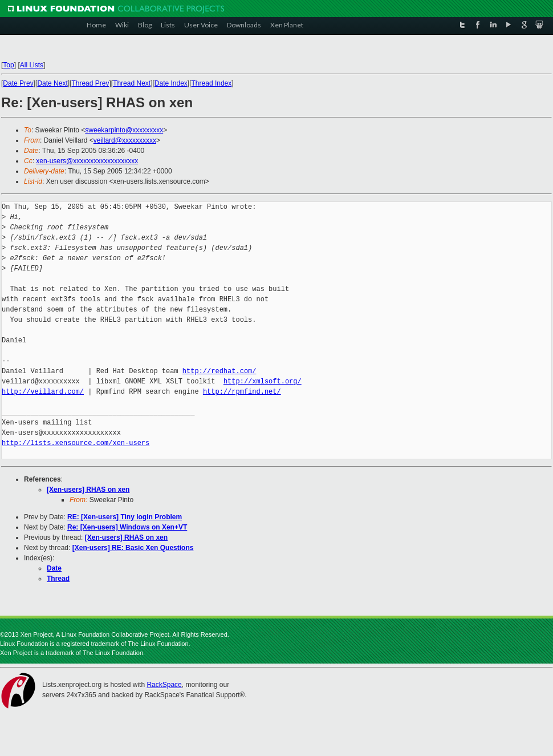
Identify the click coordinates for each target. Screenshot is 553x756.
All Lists (32, 65)
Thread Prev (90, 83)
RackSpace (164, 685)
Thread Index (212, 83)
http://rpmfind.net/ (242, 392)
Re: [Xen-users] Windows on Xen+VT (127, 527)
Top (8, 65)
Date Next (52, 83)
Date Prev (18, 83)
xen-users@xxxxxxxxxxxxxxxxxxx (87, 161)
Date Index (171, 83)
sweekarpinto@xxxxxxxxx (124, 130)
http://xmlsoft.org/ (263, 381)
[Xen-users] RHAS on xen (88, 490)
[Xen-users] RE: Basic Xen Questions (133, 548)
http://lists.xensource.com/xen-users (76, 443)
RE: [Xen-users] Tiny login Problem (125, 517)
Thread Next (132, 83)
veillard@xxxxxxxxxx (125, 140)
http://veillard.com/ (43, 392)
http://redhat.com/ (219, 371)
